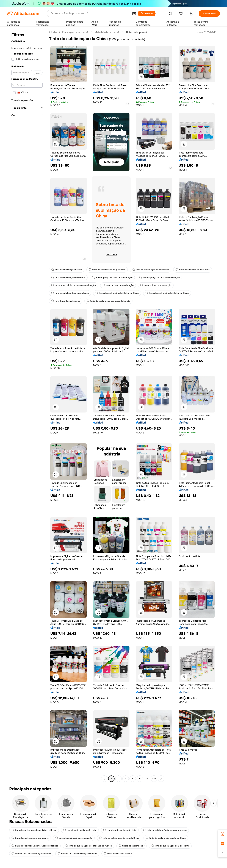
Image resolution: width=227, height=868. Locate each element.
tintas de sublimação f (132, 846)
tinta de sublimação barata (67, 270)
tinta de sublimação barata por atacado (165, 830)
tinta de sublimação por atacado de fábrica (35, 846)
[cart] (181, 14)
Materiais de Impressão (108, 32)
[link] (222, 834)
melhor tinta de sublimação (118, 285)
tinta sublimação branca (118, 854)
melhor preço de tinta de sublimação (112, 277)
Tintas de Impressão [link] (137, 32)
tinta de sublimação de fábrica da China (117, 293)
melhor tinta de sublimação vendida (31, 854)
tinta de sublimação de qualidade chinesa (34, 830)
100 (154, 779)
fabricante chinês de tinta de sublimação (74, 285)
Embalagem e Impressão (76, 32)
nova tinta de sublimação (66, 301)
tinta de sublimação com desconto (170, 846)
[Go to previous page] (104, 779)
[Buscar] (147, 14)
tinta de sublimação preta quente (30, 838)
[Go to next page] (161, 779)
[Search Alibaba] (90, 14)
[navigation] (27, 406)
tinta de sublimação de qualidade (107, 270)
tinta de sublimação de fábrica (193, 270)
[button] (134, 14)
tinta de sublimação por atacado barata (108, 301)
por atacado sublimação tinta (80, 830)
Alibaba (53, 32)
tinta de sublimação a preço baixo (70, 293)
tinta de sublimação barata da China (119, 838)
